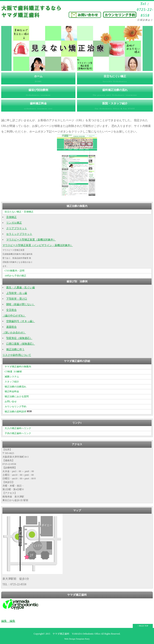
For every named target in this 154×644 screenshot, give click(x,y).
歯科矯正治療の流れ (115, 93)
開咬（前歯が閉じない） (21, 304)
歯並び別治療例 (38, 93)
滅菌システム (12, 377)
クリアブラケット (17, 228)
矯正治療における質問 (17, 396)
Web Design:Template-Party (77, 639)
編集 (4, 621)
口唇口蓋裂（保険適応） (21, 344)
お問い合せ (11, 402)
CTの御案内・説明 (15, 271)
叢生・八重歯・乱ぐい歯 (21, 288)
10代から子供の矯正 (15, 276)
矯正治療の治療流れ (15, 387)
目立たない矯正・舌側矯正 (19, 212)
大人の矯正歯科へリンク (18, 428)
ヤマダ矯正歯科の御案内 (18, 367)
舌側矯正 (11, 217)
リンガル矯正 (14, 223)
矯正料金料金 (12, 391)
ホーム (38, 80)
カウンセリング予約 (15, 407)
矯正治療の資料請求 (18, 412)
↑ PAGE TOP (143, 626)
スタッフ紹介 (12, 382)
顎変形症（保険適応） (19, 338)
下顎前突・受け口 (17, 299)
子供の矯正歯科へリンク (18, 433)
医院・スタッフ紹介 (115, 107)
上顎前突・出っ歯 (17, 293)
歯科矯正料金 (38, 107)
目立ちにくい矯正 (115, 80)
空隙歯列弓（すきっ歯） (21, 321)
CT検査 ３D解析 (13, 372)
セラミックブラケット (19, 234)
